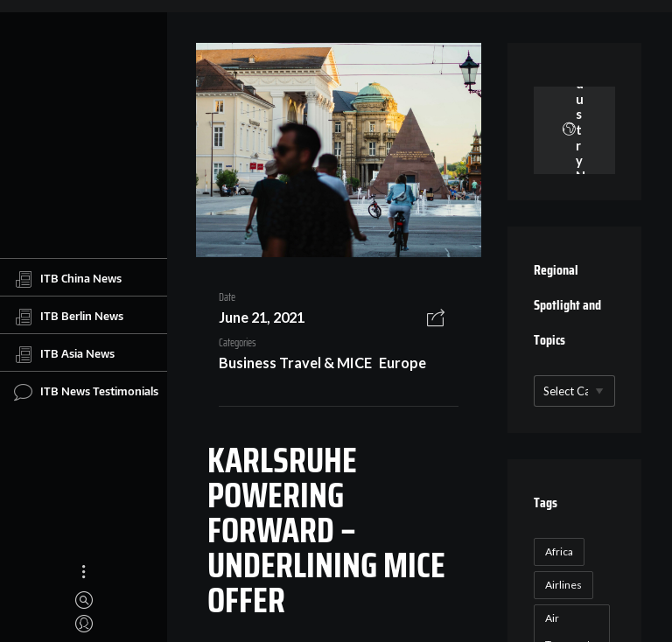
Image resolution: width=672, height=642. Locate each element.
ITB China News (68, 279)
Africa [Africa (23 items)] (559, 551)
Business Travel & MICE (295, 363)
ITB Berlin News (69, 317)
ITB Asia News (64, 354)
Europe (402, 363)
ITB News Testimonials (86, 392)
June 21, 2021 (262, 317)
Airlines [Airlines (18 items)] (563, 585)
